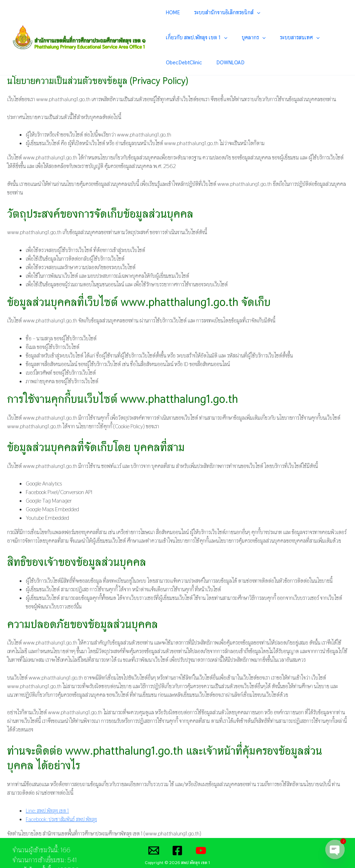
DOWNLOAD (299, 38)
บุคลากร (180, 38)
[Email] (154, 826)
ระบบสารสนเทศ (218, 38)
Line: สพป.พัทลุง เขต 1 (48, 786)
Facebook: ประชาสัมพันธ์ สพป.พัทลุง (62, 795)
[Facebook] (177, 826)
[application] (251, 13)
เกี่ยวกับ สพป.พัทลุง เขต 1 (291, 13)
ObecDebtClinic (262, 38)
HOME (175, 12)
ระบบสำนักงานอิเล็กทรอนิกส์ (221, 13)
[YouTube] (201, 826)
